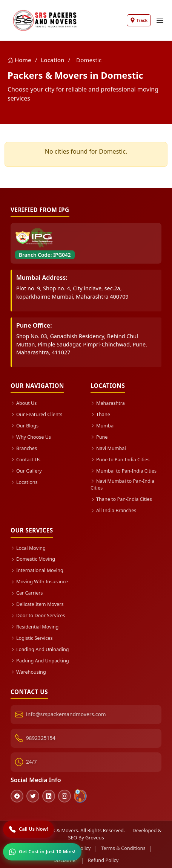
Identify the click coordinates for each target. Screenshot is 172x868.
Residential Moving (35, 625)
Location (53, 60)
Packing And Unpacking (40, 659)
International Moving (37, 569)
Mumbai (103, 425)
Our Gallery (26, 470)
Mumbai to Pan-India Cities (124, 470)
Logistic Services (32, 636)
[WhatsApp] (42, 852)
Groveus (95, 835)
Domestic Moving (33, 558)
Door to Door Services (38, 614)
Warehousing (28, 670)
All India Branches (114, 510)
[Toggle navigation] (160, 20)
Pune (99, 436)
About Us (24, 403)
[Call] (28, 829)
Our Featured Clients (37, 414)
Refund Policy (103, 858)
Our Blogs (25, 425)
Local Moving (28, 547)
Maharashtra (108, 403)
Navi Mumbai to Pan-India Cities (123, 484)
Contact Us (26, 459)
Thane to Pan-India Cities (122, 499)
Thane (100, 414)
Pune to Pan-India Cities (120, 459)
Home (20, 60)
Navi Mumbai (108, 447)
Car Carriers (27, 592)
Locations (24, 481)
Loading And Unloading (40, 647)
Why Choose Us (31, 436)
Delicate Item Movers (37, 603)
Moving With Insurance (40, 580)
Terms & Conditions (123, 846)
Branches (24, 447)
